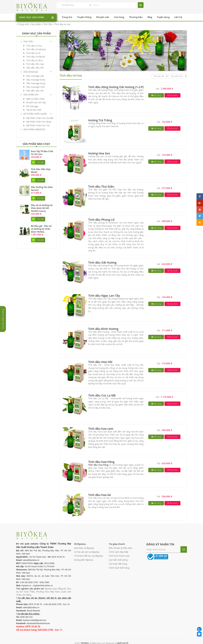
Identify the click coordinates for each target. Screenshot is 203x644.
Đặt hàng (156, 95)
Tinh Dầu (27, 41)
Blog (150, 17)
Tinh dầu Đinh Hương (103, 329)
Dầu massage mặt (34, 76)
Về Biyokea (80, 544)
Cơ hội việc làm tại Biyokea (87, 552)
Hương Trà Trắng (100, 120)
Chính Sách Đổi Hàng (119, 568)
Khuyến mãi (103, 17)
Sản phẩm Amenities (33, 129)
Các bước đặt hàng (118, 564)
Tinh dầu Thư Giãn (101, 187)
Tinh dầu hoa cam (101, 429)
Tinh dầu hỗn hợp (34, 64)
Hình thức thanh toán (119, 556)
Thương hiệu (136, 17)
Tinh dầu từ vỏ (32, 53)
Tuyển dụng (163, 17)
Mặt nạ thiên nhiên (34, 99)
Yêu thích (172, 95)
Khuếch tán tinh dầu (35, 102)
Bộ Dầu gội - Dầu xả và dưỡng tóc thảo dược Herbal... (41, 229)
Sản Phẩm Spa (30, 95)
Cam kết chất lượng (118, 560)
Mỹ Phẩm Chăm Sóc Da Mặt (38, 118)
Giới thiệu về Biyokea (84, 548)
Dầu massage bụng (34, 83)
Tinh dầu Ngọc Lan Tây (104, 296)
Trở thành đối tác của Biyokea (88, 556)
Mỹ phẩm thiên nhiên (34, 114)
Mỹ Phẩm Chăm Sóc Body (37, 122)
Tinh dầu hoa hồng (101, 462)
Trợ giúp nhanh (117, 544)
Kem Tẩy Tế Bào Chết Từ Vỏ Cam (42, 153)
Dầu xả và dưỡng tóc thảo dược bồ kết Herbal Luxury (42, 208)
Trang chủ (67, 17)
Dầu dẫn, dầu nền (34, 68)
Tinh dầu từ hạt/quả (35, 49)
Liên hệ (178, 17)
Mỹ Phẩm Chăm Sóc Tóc (37, 125)
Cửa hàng (119, 17)
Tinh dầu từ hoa (33, 46)
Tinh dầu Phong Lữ (101, 220)
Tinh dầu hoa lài (100, 495)
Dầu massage (29, 72)
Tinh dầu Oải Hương (102, 262)
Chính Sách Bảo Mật (119, 552)
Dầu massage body (34, 80)
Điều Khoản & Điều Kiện (121, 548)
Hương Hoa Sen (99, 153)
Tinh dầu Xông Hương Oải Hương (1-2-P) (116, 87)
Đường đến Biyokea (84, 560)
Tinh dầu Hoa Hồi (100, 362)
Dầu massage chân (34, 87)
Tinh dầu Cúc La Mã (102, 395)
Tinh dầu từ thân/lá (34, 57)
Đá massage (31, 106)
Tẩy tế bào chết (32, 110)
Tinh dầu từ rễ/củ (33, 60)
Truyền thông (84, 17)
